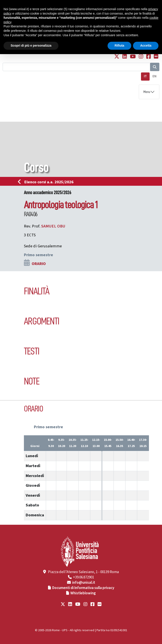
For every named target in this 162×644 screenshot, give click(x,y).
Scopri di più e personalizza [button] (31, 45)
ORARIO (39, 264)
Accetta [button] (146, 45)
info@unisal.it (84, 583)
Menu (147, 92)
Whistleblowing (83, 593)
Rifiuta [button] (120, 45)
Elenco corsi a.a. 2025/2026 (47, 182)
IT (145, 76)
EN (154, 76)
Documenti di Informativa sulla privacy (83, 588)
